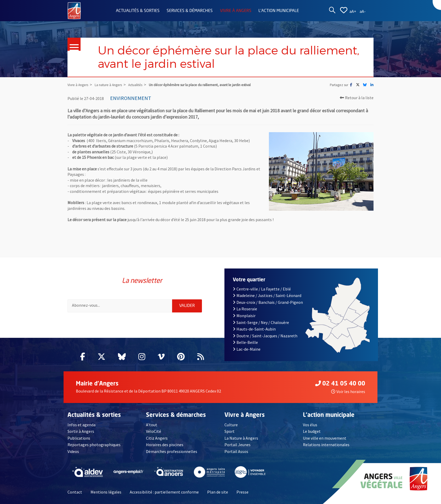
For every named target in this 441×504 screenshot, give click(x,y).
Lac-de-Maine (247, 349)
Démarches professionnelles (172, 451)
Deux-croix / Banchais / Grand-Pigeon (268, 302)
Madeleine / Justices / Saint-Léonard (267, 295)
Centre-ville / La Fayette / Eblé (262, 289)
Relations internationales (326, 445)
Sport (230, 431)
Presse (242, 492)
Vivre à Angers (236, 11)
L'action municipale (279, 11)
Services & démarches (190, 11)
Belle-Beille (245, 342)
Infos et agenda (81, 425)
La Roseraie (245, 309)
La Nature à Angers (241, 438)
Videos (73, 451)
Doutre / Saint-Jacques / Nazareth (265, 336)
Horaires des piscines (165, 445)
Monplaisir (244, 316)
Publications (79, 438)
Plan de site (218, 492)
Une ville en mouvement (325, 438)
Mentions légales (106, 492)
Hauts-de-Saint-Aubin (254, 329)
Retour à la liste (357, 98)
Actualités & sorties (138, 11)
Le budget (312, 431)
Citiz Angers (157, 438)
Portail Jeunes (238, 445)
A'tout (152, 425)
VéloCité (154, 431)
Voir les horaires (348, 391)
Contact (75, 492)
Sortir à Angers (81, 431)
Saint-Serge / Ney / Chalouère (261, 322)
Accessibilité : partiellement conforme (164, 492)
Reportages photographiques (94, 445)
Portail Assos (236, 451)
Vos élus (310, 425)
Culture (231, 425)
